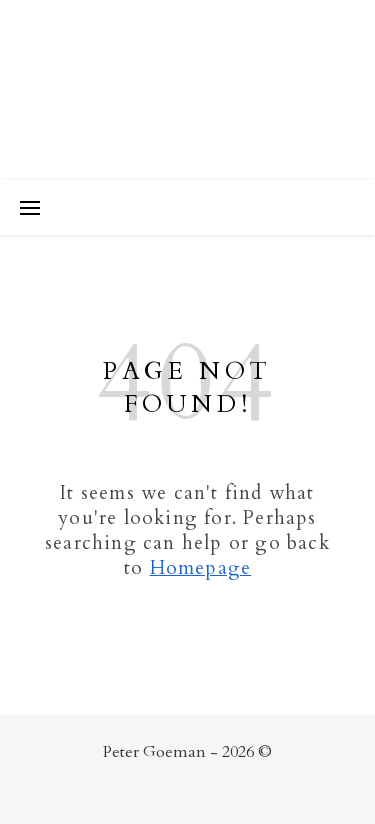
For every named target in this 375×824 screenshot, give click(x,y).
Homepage (201, 568)
